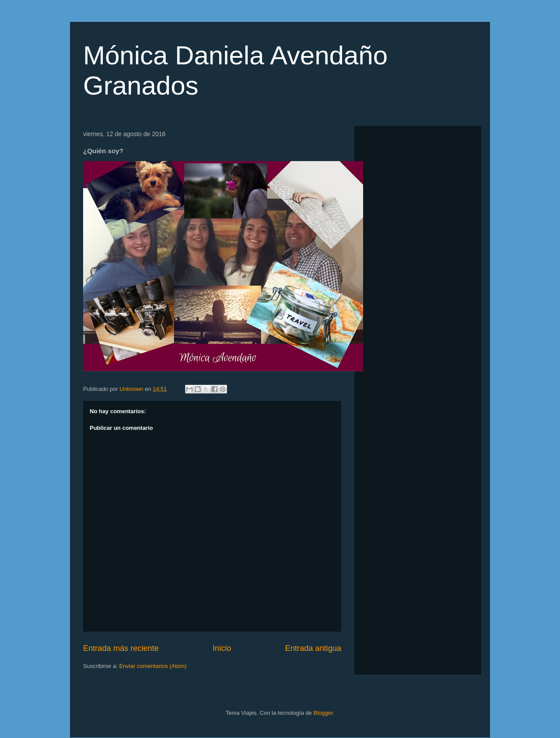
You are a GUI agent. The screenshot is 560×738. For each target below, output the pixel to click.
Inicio (222, 648)
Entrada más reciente (121, 648)
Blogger (323, 713)
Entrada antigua (313, 648)
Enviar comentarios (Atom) (153, 666)
